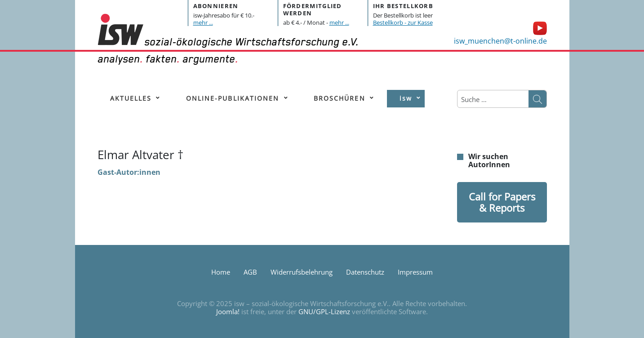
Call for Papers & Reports (502, 202)
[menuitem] (131, 99)
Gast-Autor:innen (129, 172)
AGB (250, 272)
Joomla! (228, 311)
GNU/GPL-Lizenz (324, 311)
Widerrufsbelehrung (302, 272)
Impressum (415, 272)
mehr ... (203, 22)
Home (221, 272)
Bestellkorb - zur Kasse (403, 22)
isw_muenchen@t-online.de (500, 41)
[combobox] (493, 99)
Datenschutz (365, 272)
